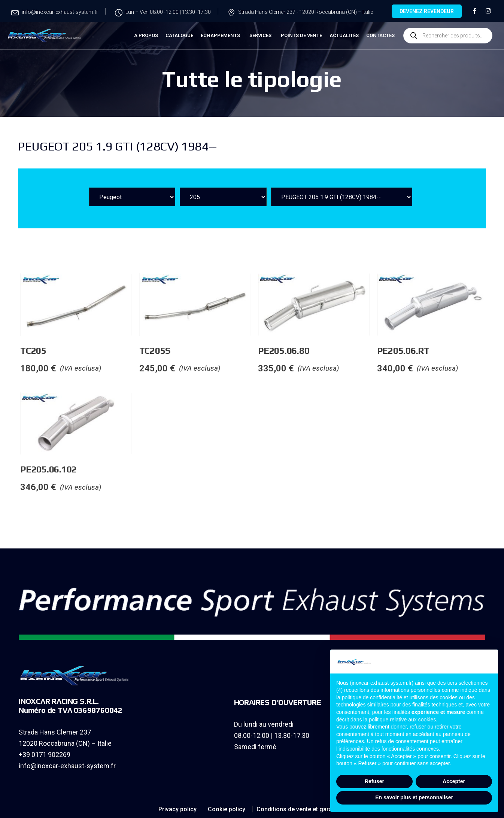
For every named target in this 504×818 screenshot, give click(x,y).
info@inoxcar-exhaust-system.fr (67, 766)
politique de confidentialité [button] (372, 697)
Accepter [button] (454, 781)
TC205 (110, 351)
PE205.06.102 (125, 469)
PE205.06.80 (360, 351)
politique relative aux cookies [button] (402, 720)
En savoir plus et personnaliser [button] (414, 797)
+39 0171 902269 (45, 755)
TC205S (231, 351)
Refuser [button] (374, 781)
